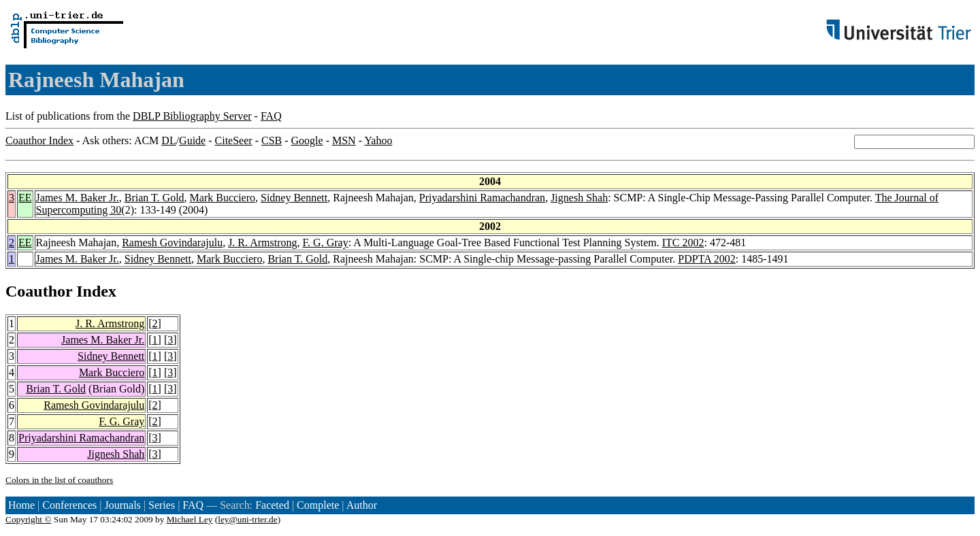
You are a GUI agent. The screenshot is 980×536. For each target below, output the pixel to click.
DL (168, 140)
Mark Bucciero (223, 198)
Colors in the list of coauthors (59, 480)
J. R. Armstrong (262, 242)
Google (307, 140)
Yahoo (378, 140)
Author (362, 505)
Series (162, 505)
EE (25, 198)
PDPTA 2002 (707, 259)
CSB (272, 140)
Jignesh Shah (579, 198)
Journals (122, 505)
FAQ (271, 116)
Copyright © (29, 519)
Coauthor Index (39, 140)
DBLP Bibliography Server (192, 116)
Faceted (272, 505)
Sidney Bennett (294, 198)
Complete (318, 505)
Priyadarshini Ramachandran (482, 198)
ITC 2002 (683, 242)
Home (21, 505)
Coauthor (39, 291)
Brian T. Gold (154, 198)
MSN (344, 140)
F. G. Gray (325, 242)
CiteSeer (234, 140)
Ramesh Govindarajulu (172, 242)
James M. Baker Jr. (78, 198)
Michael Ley (190, 519)
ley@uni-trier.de (247, 519)
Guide (192, 140)
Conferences (69, 505)
